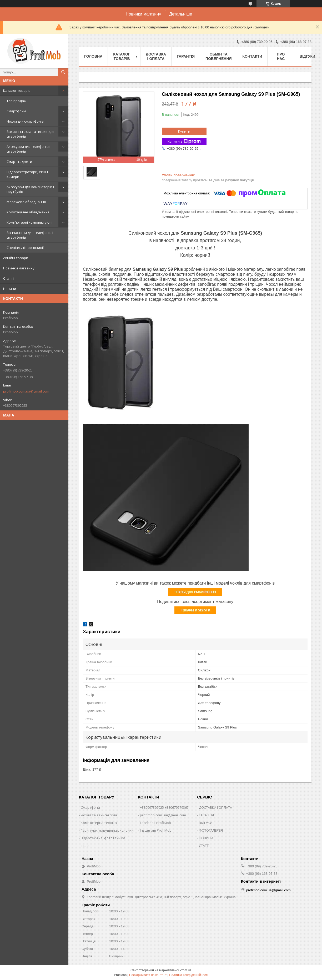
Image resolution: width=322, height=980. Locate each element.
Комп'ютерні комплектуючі (29, 222)
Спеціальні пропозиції (25, 248)
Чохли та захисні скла (99, 815)
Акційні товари (16, 258)
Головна (93, 56)
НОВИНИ (206, 838)
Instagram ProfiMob (156, 830)
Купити (184, 131)
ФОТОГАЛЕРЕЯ (211, 830)
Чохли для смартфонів (25, 121)
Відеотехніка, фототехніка (103, 838)
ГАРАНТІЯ (206, 815)
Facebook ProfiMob (155, 823)
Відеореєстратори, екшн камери (27, 174)
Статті (8, 278)
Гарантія (186, 56)
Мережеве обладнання (26, 202)
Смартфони (16, 111)
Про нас (281, 56)
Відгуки (307, 56)
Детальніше (181, 14)
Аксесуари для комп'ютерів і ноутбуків (30, 189)
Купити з (184, 141)
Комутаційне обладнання (28, 212)
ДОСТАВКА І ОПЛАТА (215, 807)
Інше (85, 846)
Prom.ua (186, 970)
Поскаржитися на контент (148, 975)
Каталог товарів (17, 91)
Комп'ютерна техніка (99, 823)
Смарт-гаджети (19, 162)
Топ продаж (16, 101)
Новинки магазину (19, 268)
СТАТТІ (204, 846)
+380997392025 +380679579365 (164, 807)
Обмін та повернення (218, 56)
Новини (10, 289)
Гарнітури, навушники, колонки (107, 830)
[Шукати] (63, 72)
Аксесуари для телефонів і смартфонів (28, 149)
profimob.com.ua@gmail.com (26, 391)
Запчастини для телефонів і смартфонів (30, 235)
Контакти (252, 56)
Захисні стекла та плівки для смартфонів (30, 134)
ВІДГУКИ (206, 823)
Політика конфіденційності (189, 975)
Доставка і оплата (156, 56)
